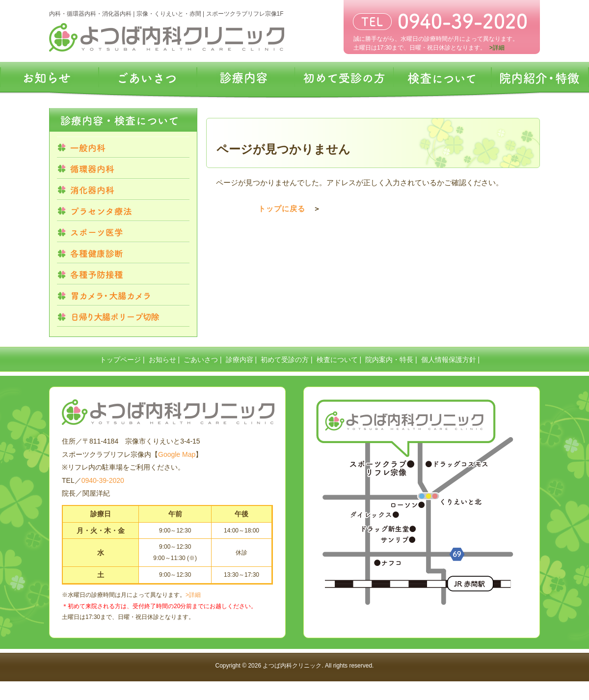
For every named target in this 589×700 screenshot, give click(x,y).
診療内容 (240, 360)
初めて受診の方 (285, 360)
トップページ (120, 360)
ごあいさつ (201, 360)
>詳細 (193, 595)
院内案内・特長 (389, 360)
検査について (337, 360)
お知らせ (162, 360)
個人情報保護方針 (449, 360)
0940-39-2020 (103, 480)
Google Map (177, 454)
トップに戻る (282, 209)
